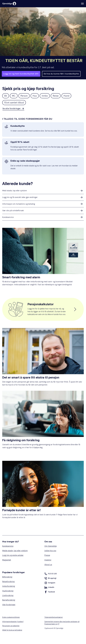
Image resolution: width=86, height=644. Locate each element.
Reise (56, 96)
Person (24, 96)
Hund (67, 96)
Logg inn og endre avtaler (13, 561)
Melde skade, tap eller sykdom (15, 556)
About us (48, 570)
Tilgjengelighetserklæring (54, 624)
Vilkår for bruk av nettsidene (12, 636)
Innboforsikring (9, 592)
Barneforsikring (9, 606)
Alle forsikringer (9, 611)
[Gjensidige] (9, 4)
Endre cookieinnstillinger (11, 624)
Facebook (50, 598)
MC (14, 96)
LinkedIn (49, 593)
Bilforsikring (7, 583)
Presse (47, 561)
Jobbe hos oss (50, 556)
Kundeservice (8, 551)
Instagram (50, 589)
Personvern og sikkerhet (11, 632)
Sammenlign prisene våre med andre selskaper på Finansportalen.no (62, 629)
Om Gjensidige (51, 551)
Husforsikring (8, 597)
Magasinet (7, 566)
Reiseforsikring (8, 587)
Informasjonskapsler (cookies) (13, 628)
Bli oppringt (50, 584)
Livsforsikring (8, 601)
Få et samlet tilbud (15, 103)
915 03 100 (51, 579)
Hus (35, 96)
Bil (6, 96)
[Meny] (82, 4)
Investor (48, 566)
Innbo (45, 96)
